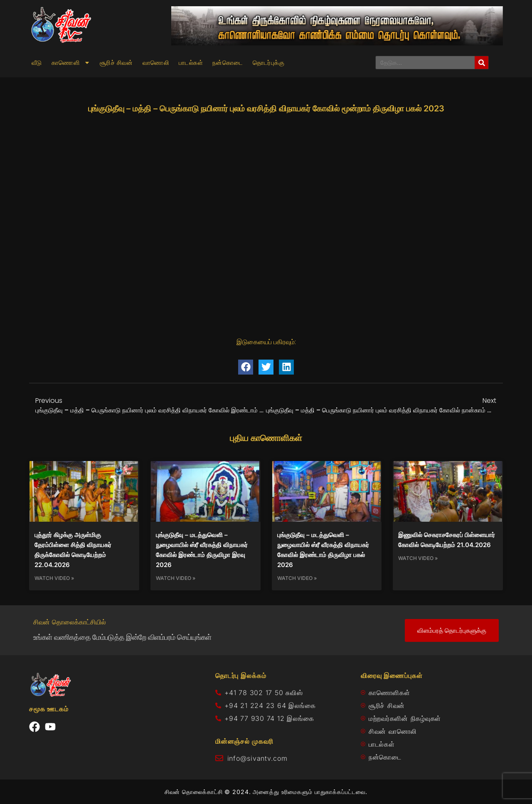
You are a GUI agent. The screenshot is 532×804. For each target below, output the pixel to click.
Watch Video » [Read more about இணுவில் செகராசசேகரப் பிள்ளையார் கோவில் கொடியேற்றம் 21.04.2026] (418, 558)
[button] (246, 367)
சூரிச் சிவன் (116, 63)
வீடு (37, 63)
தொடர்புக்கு (268, 63)
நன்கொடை (228, 63)
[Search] (482, 63)
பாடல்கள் (191, 63)
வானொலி (156, 63)
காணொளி (71, 63)
